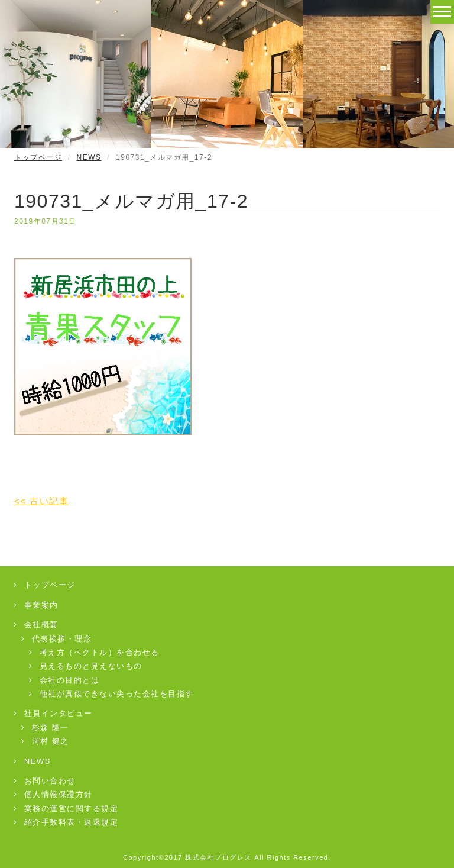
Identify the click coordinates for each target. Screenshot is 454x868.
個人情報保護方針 (53, 794)
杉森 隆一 (46, 727)
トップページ (38, 157)
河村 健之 (46, 741)
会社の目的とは (64, 680)
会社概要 (36, 625)
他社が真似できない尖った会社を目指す (112, 694)
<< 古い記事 (41, 501)
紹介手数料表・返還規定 (66, 822)
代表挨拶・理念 (57, 639)
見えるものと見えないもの (86, 666)
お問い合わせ (45, 781)
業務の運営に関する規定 (66, 809)
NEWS (89, 157)
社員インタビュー (53, 713)
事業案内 (36, 605)
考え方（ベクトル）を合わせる (95, 652)
